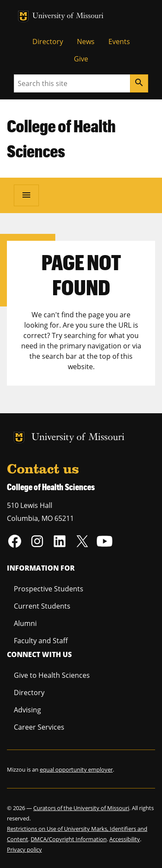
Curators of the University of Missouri (81, 808)
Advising (27, 710)
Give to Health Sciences (52, 675)
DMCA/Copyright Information (69, 839)
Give (81, 59)
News (86, 41)
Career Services (39, 727)
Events (119, 41)
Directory (48, 41)
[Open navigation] (26, 195)
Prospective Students (49, 589)
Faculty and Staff (41, 641)
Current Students (42, 606)
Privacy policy (24, 849)
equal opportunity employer (76, 769)
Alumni (25, 623)
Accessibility (125, 839)
